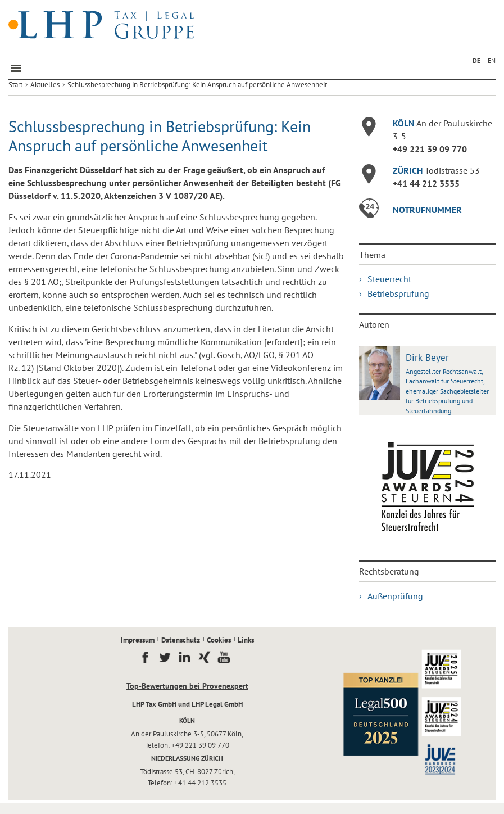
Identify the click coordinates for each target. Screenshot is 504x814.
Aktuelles (45, 85)
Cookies (219, 640)
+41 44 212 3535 (426, 183)
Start (15, 85)
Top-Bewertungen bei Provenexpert (187, 686)
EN (492, 60)
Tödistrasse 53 (436, 170)
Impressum (138, 640)
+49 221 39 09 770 (430, 149)
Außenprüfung (395, 596)
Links (246, 640)
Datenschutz (181, 640)
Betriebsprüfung (398, 293)
